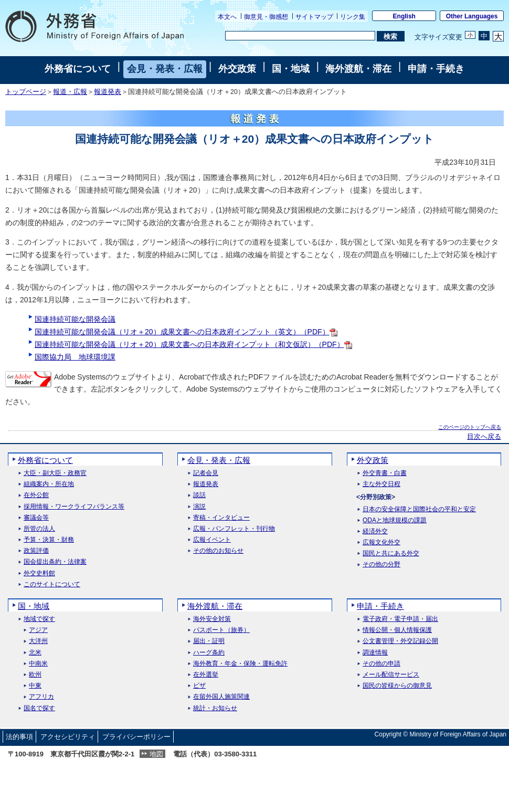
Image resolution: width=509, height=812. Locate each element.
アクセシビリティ (68, 737)
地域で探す (39, 619)
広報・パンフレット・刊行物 (234, 529)
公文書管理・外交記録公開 (400, 641)
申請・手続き (436, 69)
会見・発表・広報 (165, 69)
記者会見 (206, 473)
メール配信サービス (391, 675)
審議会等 (36, 518)
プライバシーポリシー (136, 737)
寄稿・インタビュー (221, 518)
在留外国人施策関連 (221, 697)
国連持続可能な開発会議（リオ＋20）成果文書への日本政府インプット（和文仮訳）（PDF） (193, 344)
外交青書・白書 (385, 473)
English (404, 16)
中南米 (38, 664)
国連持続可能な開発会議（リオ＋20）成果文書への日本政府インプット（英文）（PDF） (186, 332)
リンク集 (353, 17)
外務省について (78, 69)
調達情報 (375, 653)
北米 (35, 653)
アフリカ (41, 697)
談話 (199, 495)
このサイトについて (52, 584)
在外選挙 (206, 675)
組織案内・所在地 (49, 484)
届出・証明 (209, 641)
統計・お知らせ (215, 708)
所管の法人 (39, 529)
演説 (199, 507)
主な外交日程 (381, 484)
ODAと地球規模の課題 (395, 520)
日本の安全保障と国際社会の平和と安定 (419, 509)
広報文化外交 (381, 542)
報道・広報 (70, 92)
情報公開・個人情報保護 (397, 630)
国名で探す (39, 708)
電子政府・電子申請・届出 (400, 619)
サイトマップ (314, 17)
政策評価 (36, 551)
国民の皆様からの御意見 (397, 686)
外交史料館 (39, 573)
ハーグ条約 (209, 653)
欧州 (35, 675)
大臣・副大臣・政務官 (55, 473)
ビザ (199, 686)
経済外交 (375, 531)
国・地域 (291, 69)
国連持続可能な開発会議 (75, 319)
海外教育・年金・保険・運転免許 (240, 664)
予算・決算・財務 (49, 540)
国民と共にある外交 (391, 553)
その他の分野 (381, 565)
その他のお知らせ (218, 551)
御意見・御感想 (266, 17)
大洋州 (38, 641)
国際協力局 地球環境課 (75, 357)
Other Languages (472, 16)
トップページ (26, 92)
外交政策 (237, 69)
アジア (38, 630)
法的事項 (19, 737)
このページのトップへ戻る (470, 427)
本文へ (227, 17)
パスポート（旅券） (221, 630)
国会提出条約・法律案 (55, 562)
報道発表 (108, 92)
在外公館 (36, 495)
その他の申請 (381, 664)
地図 (156, 754)
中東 (35, 686)
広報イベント (212, 540)
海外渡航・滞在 (358, 69)
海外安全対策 (212, 619)
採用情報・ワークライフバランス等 (74, 507)
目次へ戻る (484, 437)
